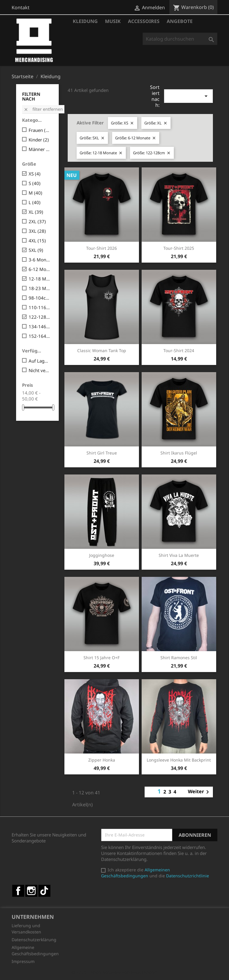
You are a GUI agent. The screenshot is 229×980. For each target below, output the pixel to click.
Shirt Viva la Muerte (179, 555)
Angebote (180, 21)
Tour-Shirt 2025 (179, 248)
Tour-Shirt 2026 (102, 248)
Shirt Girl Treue (102, 453)
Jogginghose (102, 555)
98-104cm (40, 298)
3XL (37, 231)
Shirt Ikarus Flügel (179, 453)
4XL (37, 241)
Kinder (39, 140)
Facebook (18, 891)
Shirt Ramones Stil (179, 658)
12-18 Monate (40, 279)
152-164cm (40, 336)
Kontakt (21, 7)
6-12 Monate (40, 269)
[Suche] (180, 39)
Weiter (199, 792)
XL (36, 212)
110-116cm (40, 307)
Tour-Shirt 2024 (179, 350)
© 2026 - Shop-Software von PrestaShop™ (114, 972)
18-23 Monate (40, 288)
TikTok (44, 891)
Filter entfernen (43, 109)
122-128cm (40, 317)
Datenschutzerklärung (34, 940)
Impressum (23, 961)
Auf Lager (40, 361)
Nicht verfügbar (40, 370)
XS (35, 174)
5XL (36, 250)
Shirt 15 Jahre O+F (102, 658)
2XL (37, 221)
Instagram (31, 891)
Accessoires (144, 21)
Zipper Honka (102, 760)
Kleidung (85, 21)
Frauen (40, 130)
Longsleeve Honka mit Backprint (179, 760)
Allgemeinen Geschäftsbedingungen (136, 873)
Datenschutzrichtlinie (188, 876)
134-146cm (40, 326)
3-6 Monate (40, 260)
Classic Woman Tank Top (102, 350)
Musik (113, 21)
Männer (40, 149)
